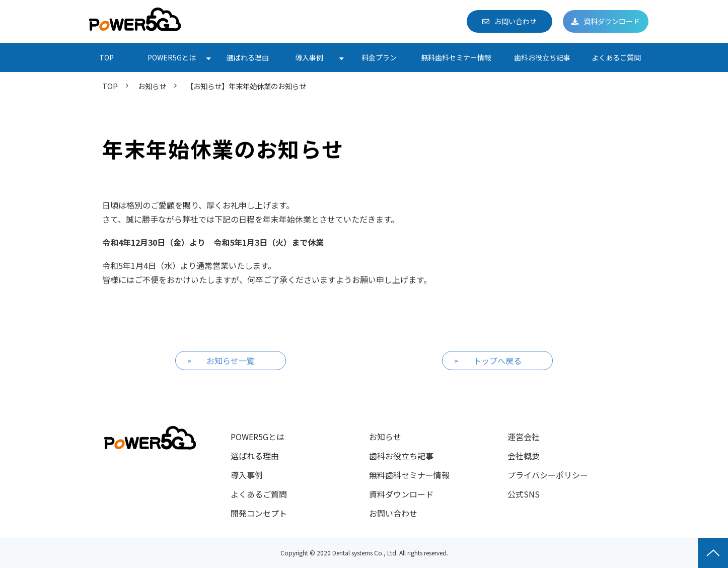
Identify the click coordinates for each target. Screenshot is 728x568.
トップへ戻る (497, 361)
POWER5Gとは (172, 57)
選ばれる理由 (248, 57)
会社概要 (524, 456)
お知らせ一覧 (231, 361)
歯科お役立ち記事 (542, 57)
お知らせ (152, 86)
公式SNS (524, 494)
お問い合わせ (516, 21)
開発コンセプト (259, 513)
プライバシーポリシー (548, 475)
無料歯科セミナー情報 (456, 57)
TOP (106, 57)
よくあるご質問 (616, 57)
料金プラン (379, 57)
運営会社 (524, 437)
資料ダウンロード (612, 21)
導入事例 (309, 57)
